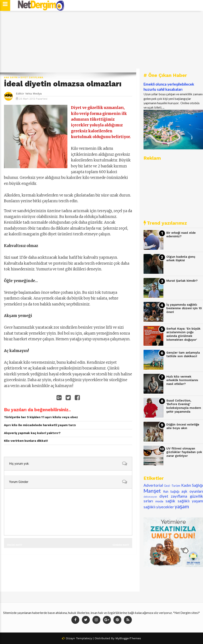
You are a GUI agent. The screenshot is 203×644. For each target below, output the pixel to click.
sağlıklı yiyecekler (159, 507)
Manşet (152, 491)
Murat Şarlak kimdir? (182, 281)
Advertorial (153, 485)
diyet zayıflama (32, 78)
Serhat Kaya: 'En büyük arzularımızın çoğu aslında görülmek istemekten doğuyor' (183, 334)
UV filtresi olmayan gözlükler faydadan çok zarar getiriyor (184, 452)
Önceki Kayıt (14, 545)
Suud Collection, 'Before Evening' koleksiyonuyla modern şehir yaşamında (184, 406)
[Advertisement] (101, 42)
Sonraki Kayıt (121, 545)
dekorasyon (150, 497)
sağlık (170, 501)
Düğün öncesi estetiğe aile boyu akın (183, 426)
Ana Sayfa (11, 78)
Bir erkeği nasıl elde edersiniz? (181, 235)
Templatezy (84, 638)
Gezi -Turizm (172, 486)
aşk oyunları (192, 491)
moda (159, 501)
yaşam (182, 506)
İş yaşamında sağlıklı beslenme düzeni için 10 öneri (184, 308)
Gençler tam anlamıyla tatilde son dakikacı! (183, 354)
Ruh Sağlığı (171, 491)
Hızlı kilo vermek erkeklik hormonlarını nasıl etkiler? (182, 380)
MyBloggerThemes (128, 638)
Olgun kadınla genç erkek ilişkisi (181, 259)
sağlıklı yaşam (190, 501)
